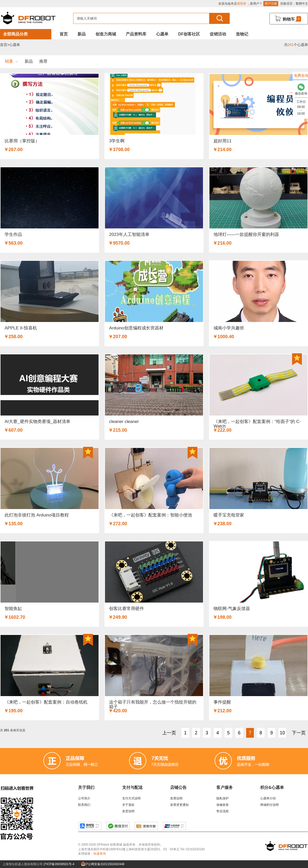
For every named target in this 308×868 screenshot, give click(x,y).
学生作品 (13, 234)
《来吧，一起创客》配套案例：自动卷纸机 (46, 702)
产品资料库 (136, 34)
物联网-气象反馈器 (232, 609)
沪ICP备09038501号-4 (59, 864)
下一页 (299, 733)
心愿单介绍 (268, 798)
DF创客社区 (189, 34)
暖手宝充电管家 (229, 515)
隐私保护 (223, 798)
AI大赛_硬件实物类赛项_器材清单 (37, 422)
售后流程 (223, 811)
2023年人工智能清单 (129, 234)
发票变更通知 (179, 805)
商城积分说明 (269, 805)
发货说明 (128, 811)
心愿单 (162, 34)
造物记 (242, 34)
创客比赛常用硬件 (127, 609)
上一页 (169, 733)
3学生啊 (117, 141)
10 (282, 733)
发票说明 (176, 798)
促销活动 (218, 34)
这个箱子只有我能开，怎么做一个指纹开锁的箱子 (153, 704)
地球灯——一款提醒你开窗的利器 (246, 234)
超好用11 (223, 141)
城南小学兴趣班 (229, 328)
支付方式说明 (131, 798)
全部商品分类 (15, 34)
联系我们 (84, 805)
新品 (82, 34)
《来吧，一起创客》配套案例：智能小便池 (151, 515)
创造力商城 (106, 34)
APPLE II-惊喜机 (21, 328)
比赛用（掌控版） (22, 141)
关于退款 (128, 805)
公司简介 (84, 798)
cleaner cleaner (124, 422)
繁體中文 (302, 4)
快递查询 (100, 854)
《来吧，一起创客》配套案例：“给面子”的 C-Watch (257, 424)
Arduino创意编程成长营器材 (136, 328)
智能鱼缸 (13, 609)
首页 (64, 34)
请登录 (242, 4)
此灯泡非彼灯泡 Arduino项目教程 (37, 515)
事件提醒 (222, 702)
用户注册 (271, 4)
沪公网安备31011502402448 (103, 864)
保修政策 (223, 805)
